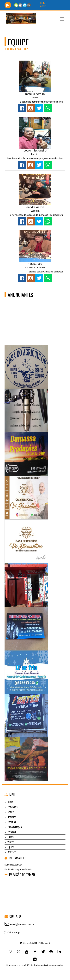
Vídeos (11, 842)
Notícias (12, 817)
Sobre (11, 812)
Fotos (11, 837)
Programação (15, 827)
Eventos (12, 832)
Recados (12, 822)
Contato (12, 852)
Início (10, 802)
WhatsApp (14, 932)
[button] (62, 19)
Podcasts (13, 807)
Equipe (11, 847)
